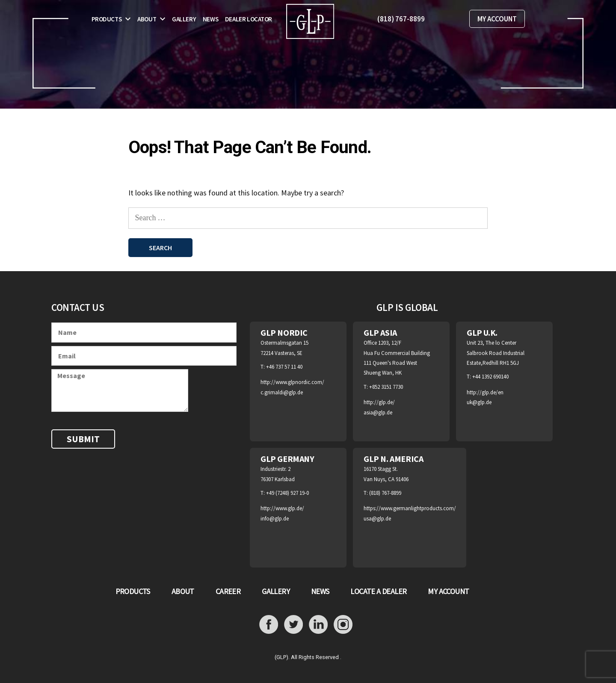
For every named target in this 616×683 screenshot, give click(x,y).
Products (107, 19)
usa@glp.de (377, 519)
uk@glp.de (479, 402)
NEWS (320, 591)
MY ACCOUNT (497, 19)
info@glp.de (275, 519)
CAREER (228, 591)
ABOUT (183, 591)
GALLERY (276, 591)
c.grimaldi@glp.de (282, 392)
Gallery (184, 19)
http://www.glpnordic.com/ (292, 382)
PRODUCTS (133, 591)
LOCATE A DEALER (378, 591)
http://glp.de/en (485, 392)
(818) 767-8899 (401, 19)
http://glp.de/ (379, 402)
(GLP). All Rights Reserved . (308, 657)
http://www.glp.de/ (282, 508)
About (147, 19)
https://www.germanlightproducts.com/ (410, 508)
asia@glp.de (378, 412)
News (210, 19)
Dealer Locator (249, 19)
